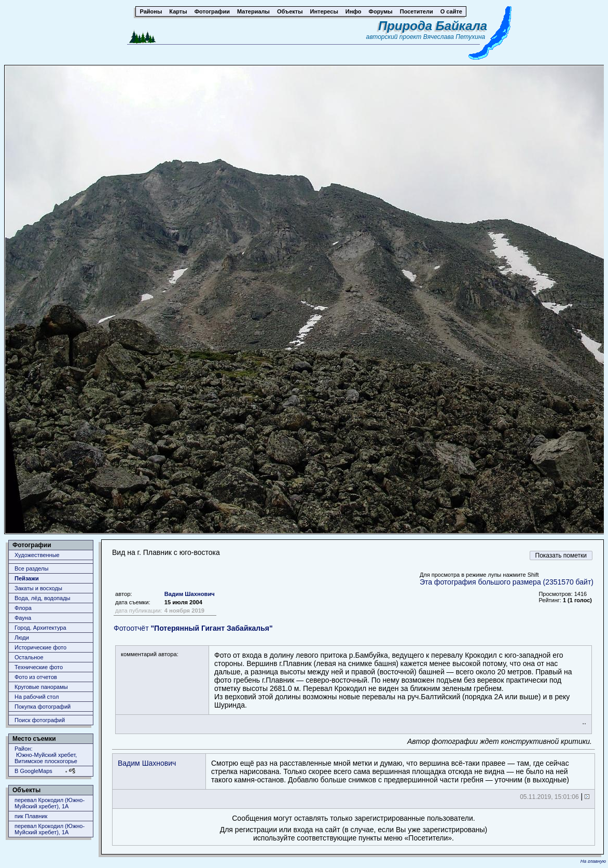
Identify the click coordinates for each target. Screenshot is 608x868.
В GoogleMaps (33, 771)
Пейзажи (27, 578)
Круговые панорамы (41, 687)
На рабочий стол (37, 697)
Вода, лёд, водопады (42, 598)
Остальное (29, 657)
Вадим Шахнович (190, 594)
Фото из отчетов (36, 677)
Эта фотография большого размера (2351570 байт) (507, 582)
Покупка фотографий (43, 707)
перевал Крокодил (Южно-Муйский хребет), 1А (50, 803)
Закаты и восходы (38, 588)
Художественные (37, 555)
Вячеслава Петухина (454, 37)
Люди (22, 638)
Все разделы (31, 568)
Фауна (23, 618)
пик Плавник (31, 816)
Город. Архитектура (40, 628)
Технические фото (39, 667)
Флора (23, 608)
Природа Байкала (433, 26)
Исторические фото (40, 647)
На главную (593, 861)
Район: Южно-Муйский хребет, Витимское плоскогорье (46, 755)
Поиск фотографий (40, 720)
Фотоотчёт (193, 628)
